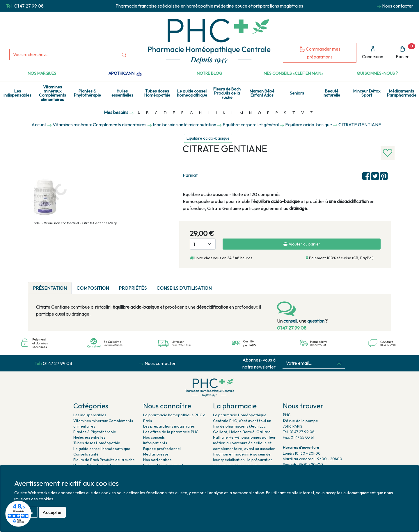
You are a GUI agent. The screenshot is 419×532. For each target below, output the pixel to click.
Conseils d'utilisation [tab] (184, 288)
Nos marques (42, 73)
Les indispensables (17, 93)
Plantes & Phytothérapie (87, 93)
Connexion (373, 53)
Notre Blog (210, 73)
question (316, 321)
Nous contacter (398, 6)
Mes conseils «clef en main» (293, 73)
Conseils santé (86, 454)
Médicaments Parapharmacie (402, 93)
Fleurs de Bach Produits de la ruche (227, 93)
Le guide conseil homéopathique (192, 93)
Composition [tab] (93, 288)
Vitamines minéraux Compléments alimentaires (53, 93)
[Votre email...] (308, 363)
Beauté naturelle (332, 93)
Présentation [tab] (50, 288)
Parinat (190, 175)
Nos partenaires (157, 460)
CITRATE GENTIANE (360, 124)
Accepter (52, 512)
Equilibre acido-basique (208, 138)
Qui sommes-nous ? (377, 73)
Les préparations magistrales (169, 426)
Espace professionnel (162, 449)
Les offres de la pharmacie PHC (171, 432)
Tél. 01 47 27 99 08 (299, 432)
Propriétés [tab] (133, 288)
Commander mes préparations (320, 53)
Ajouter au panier (302, 244)
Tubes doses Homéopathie (157, 93)
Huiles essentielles (122, 93)
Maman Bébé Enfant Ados (262, 93)
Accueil (39, 124)
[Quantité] (203, 244)
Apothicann (126, 73)
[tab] (221, 284)
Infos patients (155, 443)
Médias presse (156, 454)
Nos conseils (154, 437)
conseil (290, 321)
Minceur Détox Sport (367, 93)
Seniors (297, 93)
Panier (405, 51)
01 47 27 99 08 (29, 6)
